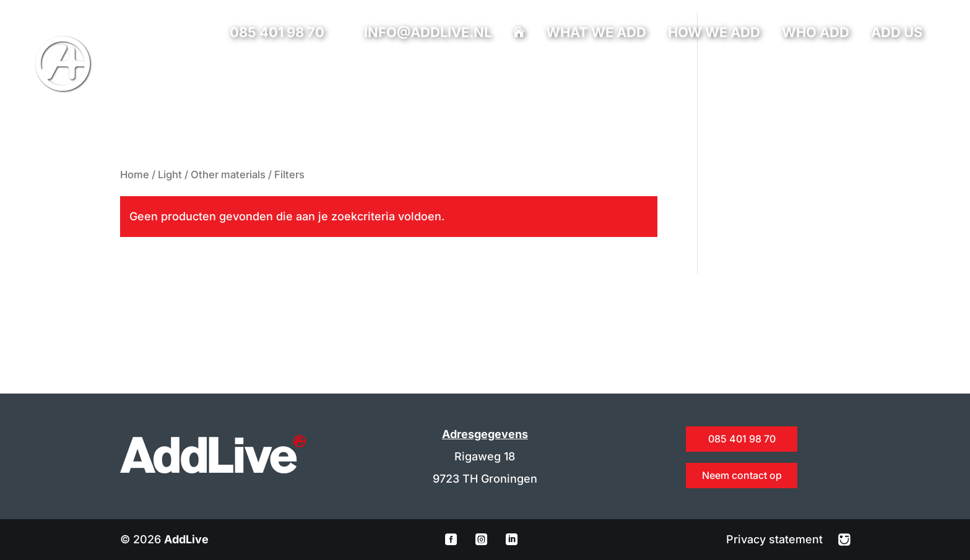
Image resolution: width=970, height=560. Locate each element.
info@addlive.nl (428, 32)
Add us (897, 34)
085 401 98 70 (277, 32)
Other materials (228, 174)
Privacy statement (776, 539)
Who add (816, 34)
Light (170, 174)
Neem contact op (742, 475)
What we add (596, 34)
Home (135, 174)
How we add (714, 34)
